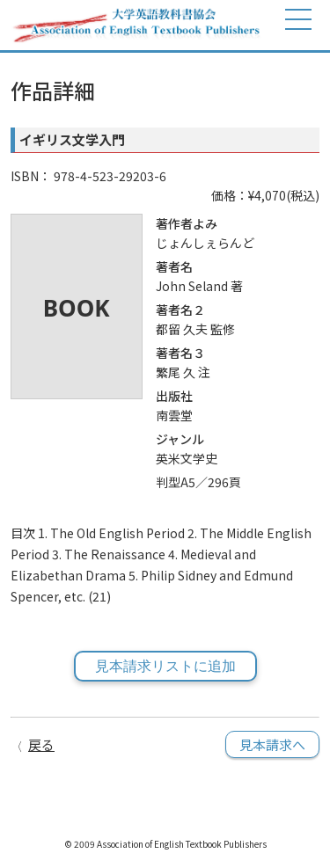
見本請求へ (272, 744)
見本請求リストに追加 (165, 666)
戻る (41, 744)
